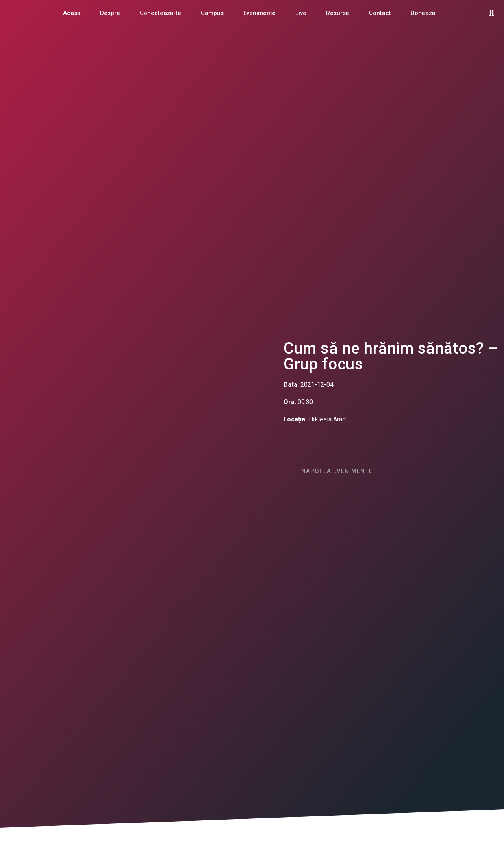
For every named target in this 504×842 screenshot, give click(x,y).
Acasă (72, 13)
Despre (110, 13)
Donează (423, 13)
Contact (380, 13)
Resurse (338, 13)
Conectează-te (160, 13)
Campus (212, 13)
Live (301, 13)
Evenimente (259, 13)
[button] (491, 13)
